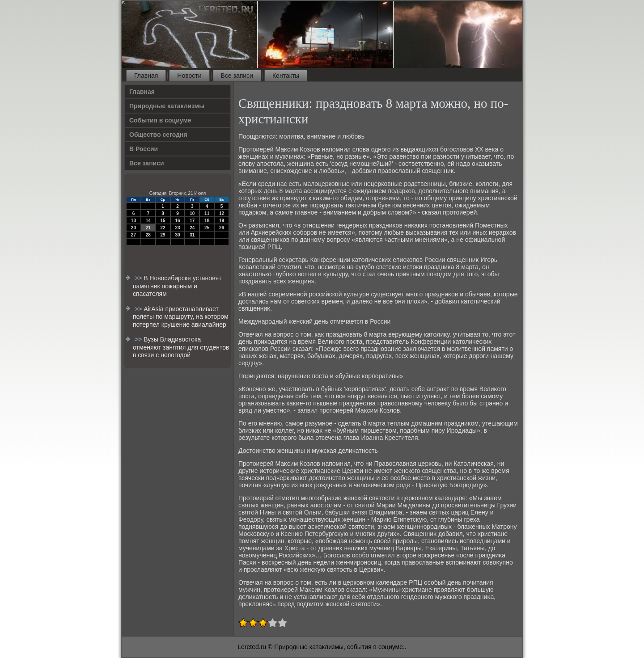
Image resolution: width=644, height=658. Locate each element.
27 (133, 235)
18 (207, 221)
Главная (146, 76)
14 (148, 221)
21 (148, 228)
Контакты (286, 76)
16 (177, 221)
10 (192, 213)
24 (192, 228)
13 (133, 221)
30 (177, 235)
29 (163, 235)
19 (222, 221)
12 (222, 213)
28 (148, 235)
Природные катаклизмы (167, 106)
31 (192, 235)
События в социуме (160, 120)
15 (163, 221)
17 (192, 221)
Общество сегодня (158, 135)
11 (207, 213)
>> (139, 278)
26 (222, 228)
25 (207, 228)
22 (163, 228)
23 (177, 228)
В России (144, 149)
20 (133, 228)
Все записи (237, 76)
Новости (189, 76)
